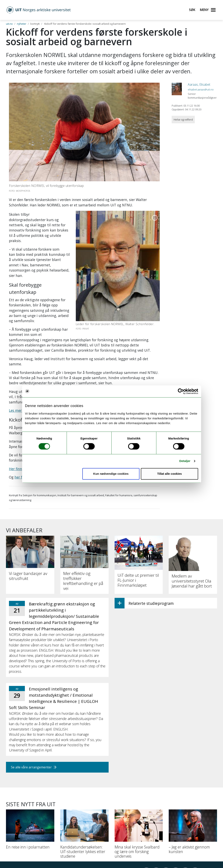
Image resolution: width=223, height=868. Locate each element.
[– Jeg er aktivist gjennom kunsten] (193, 779)
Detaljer (185, 461)
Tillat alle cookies (169, 474)
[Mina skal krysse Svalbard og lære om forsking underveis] (139, 781)
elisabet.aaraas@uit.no (201, 89)
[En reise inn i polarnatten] (30, 776)
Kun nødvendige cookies (111, 474)
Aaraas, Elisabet (199, 84)
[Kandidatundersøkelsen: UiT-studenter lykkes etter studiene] (84, 781)
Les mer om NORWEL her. (30, 356)
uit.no (9, 24)
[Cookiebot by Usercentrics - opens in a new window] (181, 391)
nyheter (22, 24)
